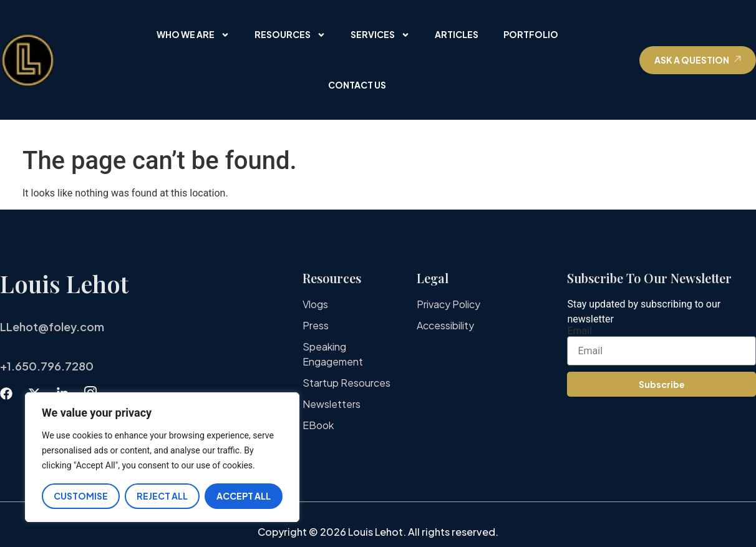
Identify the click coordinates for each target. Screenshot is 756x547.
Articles (457, 34)
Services (380, 35)
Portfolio (531, 34)
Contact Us (357, 85)
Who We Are (193, 35)
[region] (162, 457)
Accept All (244, 496)
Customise (81, 496)
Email (579, 331)
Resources (290, 35)
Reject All (162, 496)
